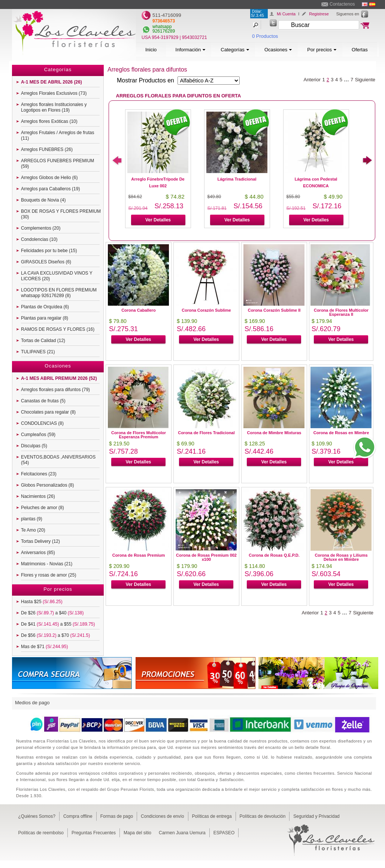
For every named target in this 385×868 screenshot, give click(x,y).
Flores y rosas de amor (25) (48, 575)
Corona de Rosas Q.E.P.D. (274, 555)
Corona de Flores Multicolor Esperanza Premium (139, 435)
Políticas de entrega (212, 816)
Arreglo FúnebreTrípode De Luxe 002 (158, 182)
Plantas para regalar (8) (45, 318)
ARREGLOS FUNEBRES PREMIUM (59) (57, 164)
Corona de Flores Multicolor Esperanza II (341, 312)
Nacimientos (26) (38, 496)
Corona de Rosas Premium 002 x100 (206, 557)
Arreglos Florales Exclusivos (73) (54, 93)
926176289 (164, 31)
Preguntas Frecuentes (94, 833)
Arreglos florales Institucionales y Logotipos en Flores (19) (54, 107)
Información (190, 50)
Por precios (322, 50)
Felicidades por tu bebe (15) (49, 251)
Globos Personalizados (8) (47, 485)
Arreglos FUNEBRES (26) (47, 149)
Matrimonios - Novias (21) (47, 564)
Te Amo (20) (33, 530)
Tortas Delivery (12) (40, 541)
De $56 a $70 (55, 635)
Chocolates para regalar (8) (48, 412)
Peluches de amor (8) (43, 508)
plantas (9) (32, 519)
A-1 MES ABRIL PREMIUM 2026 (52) (59, 378)
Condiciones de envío (162, 816)
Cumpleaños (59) (38, 435)
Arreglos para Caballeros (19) (50, 189)
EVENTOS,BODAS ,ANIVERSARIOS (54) (58, 460)
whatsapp (162, 27)
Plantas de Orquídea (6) (45, 307)
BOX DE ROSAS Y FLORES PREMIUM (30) (61, 214)
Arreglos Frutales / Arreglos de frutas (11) (57, 135)
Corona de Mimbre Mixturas (274, 433)
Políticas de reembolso (41, 833)
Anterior (312, 80)
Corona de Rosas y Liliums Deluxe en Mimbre (341, 557)
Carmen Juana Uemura (182, 833)
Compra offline (78, 816)
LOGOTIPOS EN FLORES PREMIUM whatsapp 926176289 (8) (59, 293)
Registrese (319, 14)
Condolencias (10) (39, 239)
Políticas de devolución (263, 816)
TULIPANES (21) (38, 352)
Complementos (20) (41, 228)
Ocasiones (278, 50)
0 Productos (265, 36)
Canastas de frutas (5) (43, 401)
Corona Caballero (139, 310)
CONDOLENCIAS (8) (42, 423)
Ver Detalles (158, 220)
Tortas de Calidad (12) (43, 341)
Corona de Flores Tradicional (206, 433)
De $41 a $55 (58, 624)
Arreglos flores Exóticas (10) (49, 121)
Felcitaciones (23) (39, 474)
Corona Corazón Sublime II (274, 310)
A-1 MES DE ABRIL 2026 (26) (51, 82)
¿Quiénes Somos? (37, 816)
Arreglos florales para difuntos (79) (55, 390)
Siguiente (365, 80)
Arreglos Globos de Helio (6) (49, 178)
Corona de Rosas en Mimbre (341, 433)
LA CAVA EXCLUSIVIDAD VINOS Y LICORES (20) (57, 276)
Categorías (235, 50)
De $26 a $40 (52, 613)
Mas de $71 (44, 647)
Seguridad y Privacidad (316, 816)
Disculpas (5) (34, 446)
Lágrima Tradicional (237, 179)
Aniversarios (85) (38, 553)
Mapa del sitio (137, 833)
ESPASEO (224, 833)
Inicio (151, 50)
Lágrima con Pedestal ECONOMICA (316, 182)
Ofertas (360, 50)
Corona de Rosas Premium (139, 555)
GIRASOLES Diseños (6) (46, 262)
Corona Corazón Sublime (206, 310)
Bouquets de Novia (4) (43, 200)
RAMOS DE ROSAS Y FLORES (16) (58, 329)
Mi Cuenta (286, 14)
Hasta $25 (42, 602)
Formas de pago (117, 816)
